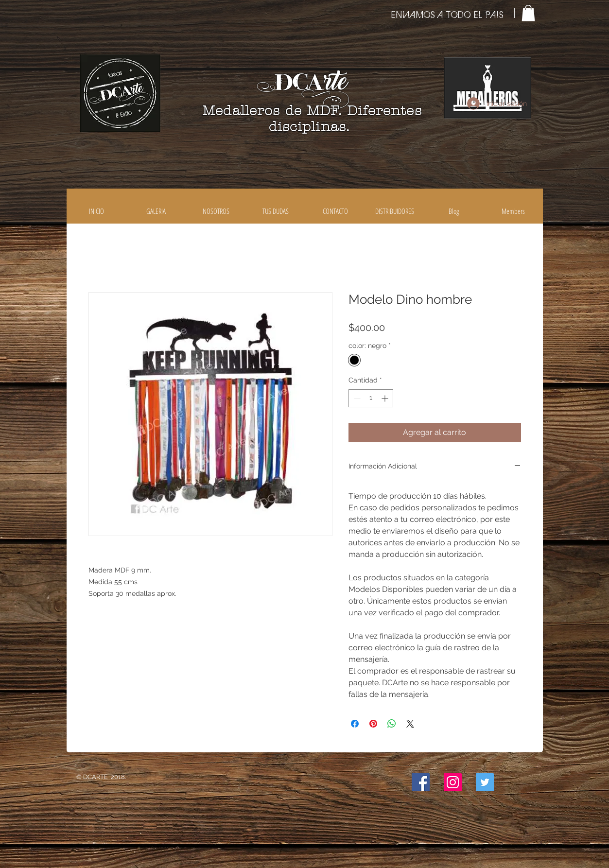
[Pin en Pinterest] (373, 724)
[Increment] (386, 398)
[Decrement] (356, 398)
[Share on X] (410, 724)
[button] (528, 13)
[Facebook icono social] (421, 782)
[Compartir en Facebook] (355, 724)
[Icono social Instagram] (453, 782)
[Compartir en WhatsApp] (392, 724)
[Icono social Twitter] (485, 782)
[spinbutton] (371, 398)
